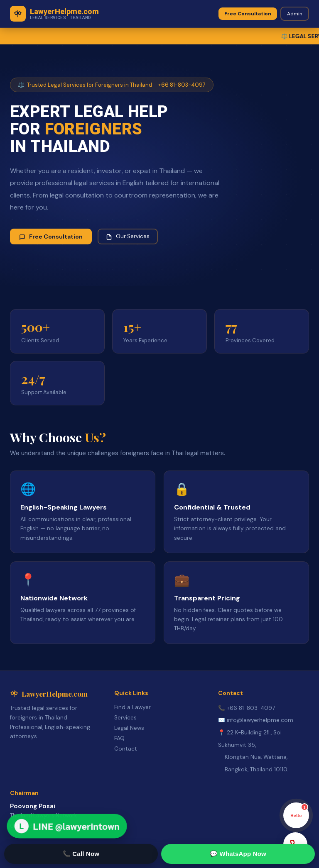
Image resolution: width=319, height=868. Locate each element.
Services (125, 718)
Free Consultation (248, 14)
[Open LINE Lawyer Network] (67, 826)
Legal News (129, 728)
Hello (299, 811)
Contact (126, 749)
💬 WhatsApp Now (238, 854)
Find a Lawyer (133, 707)
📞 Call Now (81, 854)
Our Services (128, 237)
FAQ (119, 738)
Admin (295, 14)
